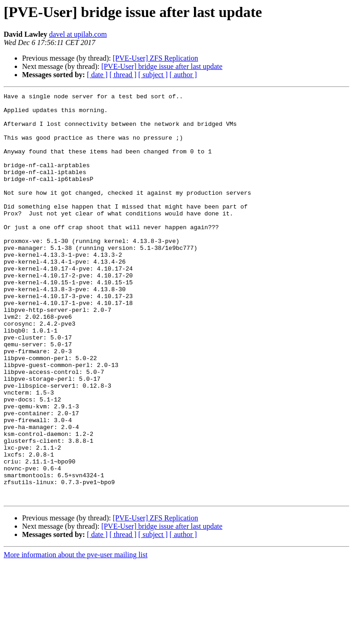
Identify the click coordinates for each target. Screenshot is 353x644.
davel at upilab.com (78, 34)
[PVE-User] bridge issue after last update (162, 66)
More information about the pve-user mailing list (76, 636)
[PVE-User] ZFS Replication (155, 58)
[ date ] (97, 75)
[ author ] (183, 75)
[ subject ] (153, 75)
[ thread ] (123, 75)
